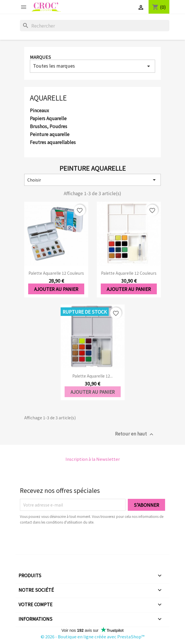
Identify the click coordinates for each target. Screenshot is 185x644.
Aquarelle (48, 98)
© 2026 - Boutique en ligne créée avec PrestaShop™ (93, 636)
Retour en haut (135, 434)
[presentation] (67, 541)
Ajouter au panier (56, 289)
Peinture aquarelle (50, 134)
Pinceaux (39, 111)
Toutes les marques (92, 66)
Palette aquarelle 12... (92, 376)
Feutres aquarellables (53, 142)
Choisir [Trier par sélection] (92, 180)
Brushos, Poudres (49, 126)
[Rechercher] (95, 26)
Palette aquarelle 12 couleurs (56, 273)
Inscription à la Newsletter (93, 459)
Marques (40, 57)
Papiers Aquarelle (48, 118)
